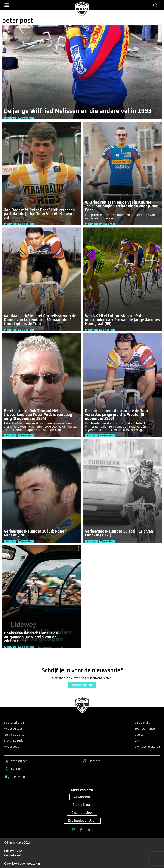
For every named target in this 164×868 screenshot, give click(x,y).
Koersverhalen (14, 723)
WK (137, 741)
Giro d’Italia (142, 723)
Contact (91, 761)
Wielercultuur (13, 729)
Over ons (14, 769)
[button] (7, 5)
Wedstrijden (16, 761)
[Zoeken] (156, 5)
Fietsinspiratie (14, 741)
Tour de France (145, 729)
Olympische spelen (147, 747)
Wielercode (12, 747)
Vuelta (139, 735)
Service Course (14, 735)
